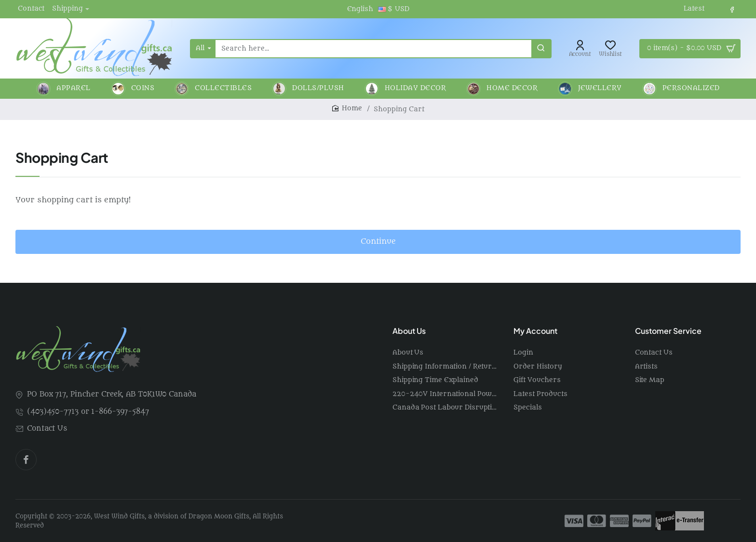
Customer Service (668, 331)
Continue (378, 241)
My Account (535, 331)
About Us (409, 331)
